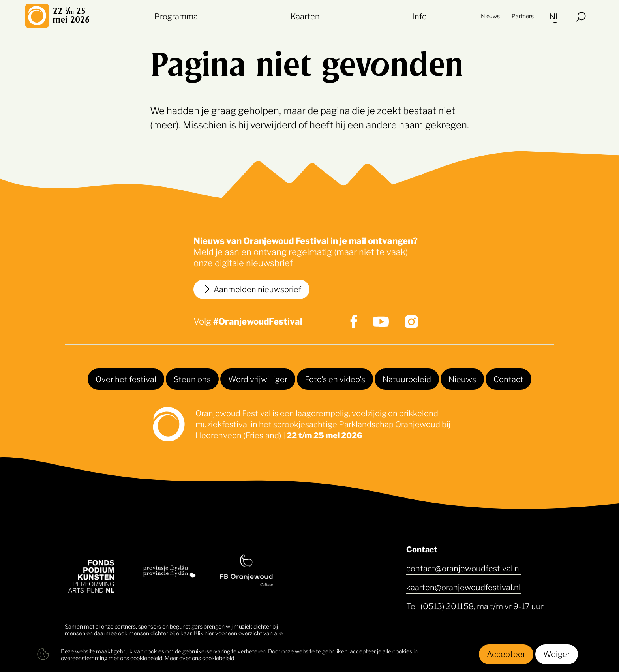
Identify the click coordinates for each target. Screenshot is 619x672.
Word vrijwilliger (258, 379)
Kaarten (305, 16)
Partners (523, 16)
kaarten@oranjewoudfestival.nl (463, 587)
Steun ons (192, 379)
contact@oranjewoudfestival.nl (464, 568)
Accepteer (506, 653)
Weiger (557, 653)
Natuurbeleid (407, 379)
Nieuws (490, 16)
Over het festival (126, 379)
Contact (508, 379)
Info (419, 16)
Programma (176, 16)
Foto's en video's (335, 379)
